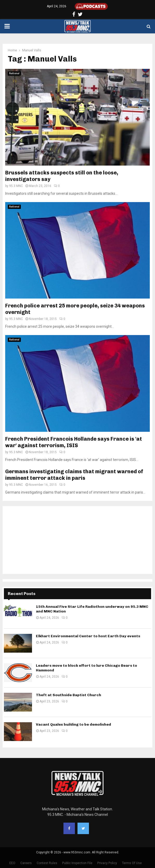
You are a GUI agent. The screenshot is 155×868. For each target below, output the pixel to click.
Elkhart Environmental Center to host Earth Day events (88, 636)
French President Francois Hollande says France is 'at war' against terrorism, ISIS (74, 442)
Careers (26, 863)
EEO (12, 863)
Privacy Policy (107, 863)
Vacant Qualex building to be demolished (73, 724)
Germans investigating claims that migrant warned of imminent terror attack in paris (74, 475)
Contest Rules (47, 863)
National (14, 73)
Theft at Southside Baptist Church (69, 695)
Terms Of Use (132, 863)
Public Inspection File (77, 863)
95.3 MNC (16, 186)
